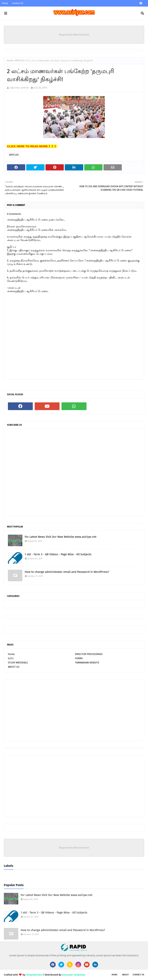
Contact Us (18, 3)
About (125, 975)
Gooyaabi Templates (74, 975)
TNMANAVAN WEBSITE (87, 663)
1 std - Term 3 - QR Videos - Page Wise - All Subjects (58, 554)
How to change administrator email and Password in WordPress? (67, 572)
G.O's (11, 658)
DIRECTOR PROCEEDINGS (89, 654)
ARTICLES (20, 61)
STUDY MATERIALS (18, 663)
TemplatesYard (34, 975)
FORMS (79, 658)
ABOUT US (14, 667)
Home (5, 3)
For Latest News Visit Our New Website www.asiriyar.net (61, 537)
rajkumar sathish (19, 88)
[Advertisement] (74, 710)
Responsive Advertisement (74, 35)
